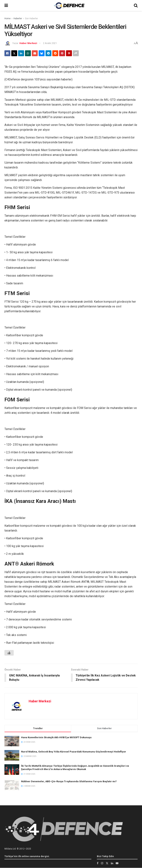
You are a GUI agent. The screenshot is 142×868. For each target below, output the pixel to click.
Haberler (18, 18)
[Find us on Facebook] (98, 863)
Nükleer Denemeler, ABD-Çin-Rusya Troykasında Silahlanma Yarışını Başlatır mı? (69, 781)
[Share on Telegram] (48, 53)
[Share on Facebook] (7, 53)
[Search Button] (136, 5)
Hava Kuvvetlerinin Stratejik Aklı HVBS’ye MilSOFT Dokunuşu (56, 737)
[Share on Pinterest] (62, 53)
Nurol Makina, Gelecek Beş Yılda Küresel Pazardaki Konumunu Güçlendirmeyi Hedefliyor (74, 752)
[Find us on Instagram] (102, 863)
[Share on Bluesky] (42, 53)
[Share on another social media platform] (76, 53)
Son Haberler (31, 18)
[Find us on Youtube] (117, 863)
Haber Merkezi (28, 43)
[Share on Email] (35, 53)
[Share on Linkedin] (21, 53)
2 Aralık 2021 (50, 43)
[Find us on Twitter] (107, 863)
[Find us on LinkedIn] (112, 863)
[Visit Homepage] (69, 6)
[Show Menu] (6, 5)
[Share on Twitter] (14, 53)
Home (7, 18)
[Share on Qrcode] (69, 53)
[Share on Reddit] (55, 53)
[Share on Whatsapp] (28, 53)
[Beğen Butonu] (9, 653)
